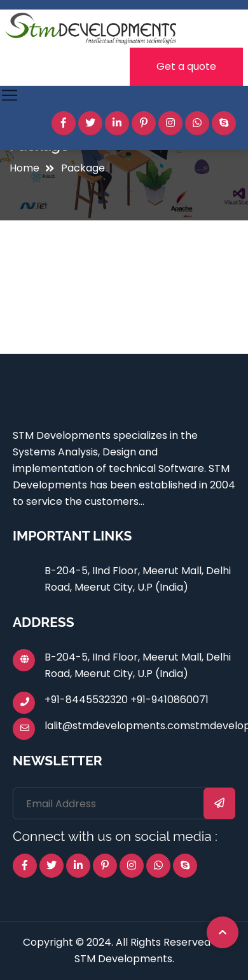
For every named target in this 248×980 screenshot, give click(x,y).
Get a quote (186, 66)
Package (83, 168)
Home (24, 168)
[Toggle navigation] (10, 95)
